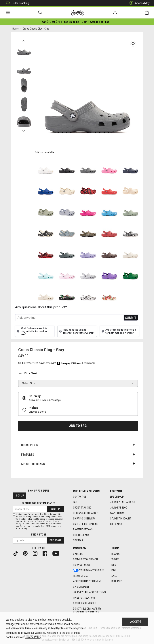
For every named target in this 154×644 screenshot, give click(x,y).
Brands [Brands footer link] (116, 554)
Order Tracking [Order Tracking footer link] (82, 508)
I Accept (135, 622)
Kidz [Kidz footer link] (114, 570)
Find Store (56, 540)
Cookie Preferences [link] (85, 603)
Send (131, 318)
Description (78, 445)
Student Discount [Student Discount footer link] (121, 519)
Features (78, 455)
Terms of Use (43, 521)
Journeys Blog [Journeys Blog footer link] (119, 508)
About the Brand (78, 464)
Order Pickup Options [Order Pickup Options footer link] (86, 524)
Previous (24, 40)
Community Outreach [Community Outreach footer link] (85, 559)
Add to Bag (78, 426)
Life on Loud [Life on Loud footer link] (117, 497)
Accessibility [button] (139, 3)
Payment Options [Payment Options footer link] (83, 529)
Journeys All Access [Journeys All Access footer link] (123, 502)
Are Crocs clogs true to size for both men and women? (118, 331)
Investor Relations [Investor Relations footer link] (84, 598)
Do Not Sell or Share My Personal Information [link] (87, 610)
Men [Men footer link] (114, 565)
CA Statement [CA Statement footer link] (81, 587)
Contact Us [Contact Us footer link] (80, 497)
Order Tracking (17, 3)
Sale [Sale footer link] (114, 576)
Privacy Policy (47, 628)
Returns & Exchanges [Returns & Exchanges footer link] (86, 513)
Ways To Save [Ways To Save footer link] (118, 513)
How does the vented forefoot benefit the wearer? (76, 331)
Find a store (39, 535)
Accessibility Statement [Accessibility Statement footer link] (87, 581)
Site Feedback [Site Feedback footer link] (81, 535)
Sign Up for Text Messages (39, 503)
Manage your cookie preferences (25, 624)
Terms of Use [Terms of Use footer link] (81, 576)
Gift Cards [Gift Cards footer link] (116, 524)
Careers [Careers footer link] (78, 554)
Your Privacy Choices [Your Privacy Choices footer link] (89, 570)
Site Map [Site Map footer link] (78, 540)
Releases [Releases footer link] (117, 581)
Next (24, 130)
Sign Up (20, 496)
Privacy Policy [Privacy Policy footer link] (82, 565)
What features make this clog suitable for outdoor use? (32, 331)
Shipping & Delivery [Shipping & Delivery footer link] (84, 519)
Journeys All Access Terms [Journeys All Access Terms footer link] (89, 592)
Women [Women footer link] (115, 559)
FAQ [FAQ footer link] (75, 502)
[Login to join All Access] (61, 22)
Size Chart (28, 373)
